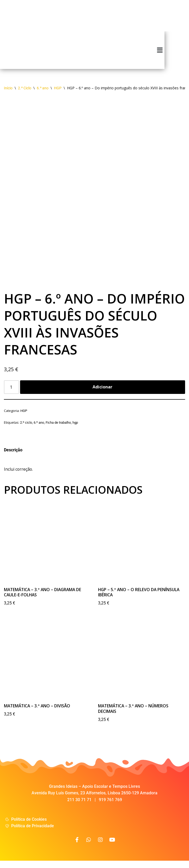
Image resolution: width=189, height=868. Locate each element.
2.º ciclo (26, 429)
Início (8, 94)
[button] (184, 53)
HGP (58, 94)
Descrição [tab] (13, 456)
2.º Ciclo (25, 94)
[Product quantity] (11, 393)
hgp (75, 429)
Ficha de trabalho (58, 429)
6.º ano (43, 94)
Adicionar (103, 393)
